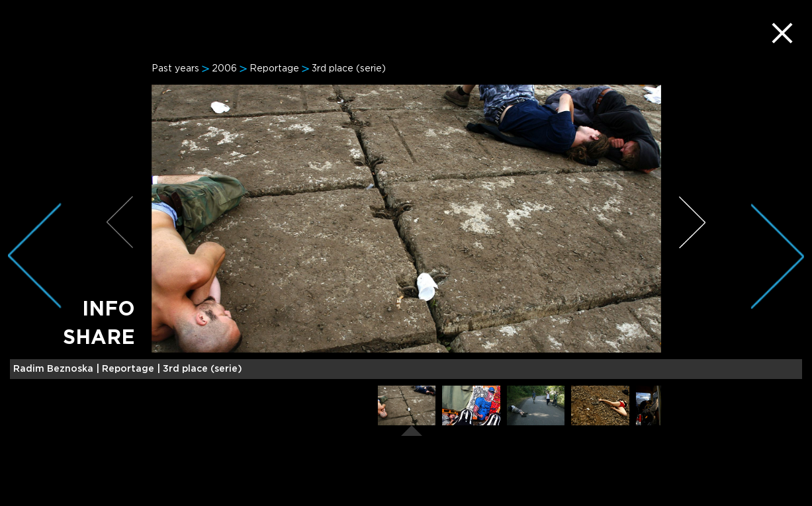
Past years (175, 69)
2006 (224, 69)
